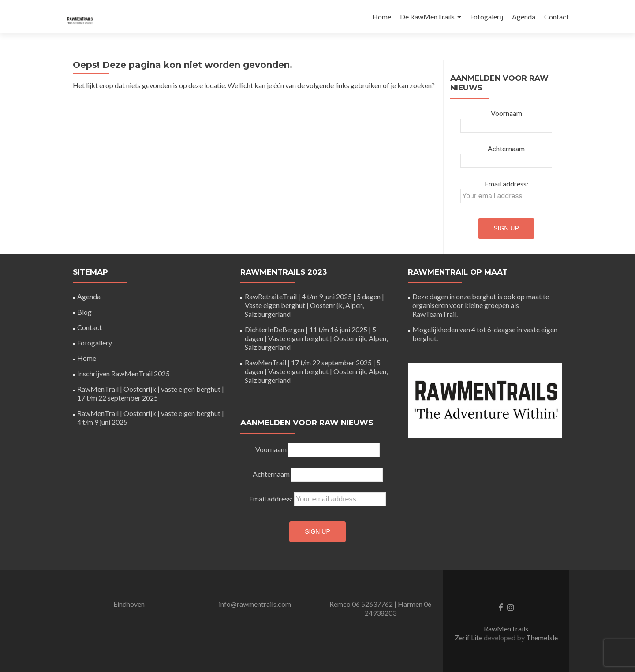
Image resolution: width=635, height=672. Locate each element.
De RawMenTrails (427, 17)
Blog (84, 312)
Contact (557, 17)
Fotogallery (95, 343)
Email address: (506, 184)
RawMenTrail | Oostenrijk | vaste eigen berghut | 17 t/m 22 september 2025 (151, 393)
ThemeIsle (542, 637)
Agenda (524, 17)
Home (382, 17)
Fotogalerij (487, 17)
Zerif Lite (469, 637)
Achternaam (506, 148)
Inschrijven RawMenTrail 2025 (123, 373)
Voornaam (506, 113)
